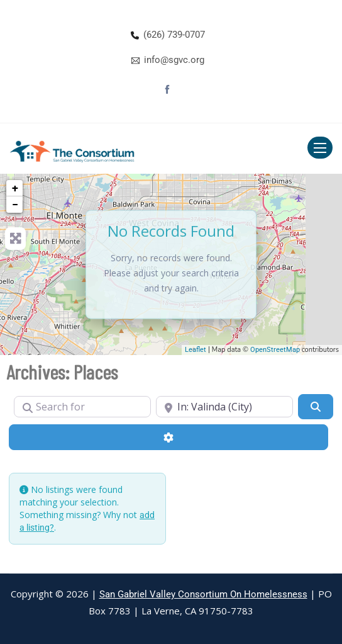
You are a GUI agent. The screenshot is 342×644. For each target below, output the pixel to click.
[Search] (316, 407)
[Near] (224, 407)
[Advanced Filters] (168, 437)
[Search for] (82, 407)
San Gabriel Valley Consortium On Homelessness (203, 594)
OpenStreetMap (275, 350)
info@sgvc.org (174, 60)
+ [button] (15, 188)
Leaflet (196, 350)
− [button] (15, 204)
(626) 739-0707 (174, 35)
